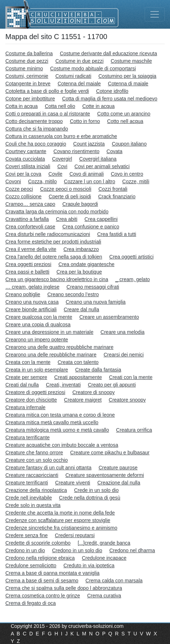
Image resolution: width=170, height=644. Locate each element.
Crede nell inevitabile (29, 498)
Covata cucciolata (25, 159)
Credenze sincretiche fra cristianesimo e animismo (61, 528)
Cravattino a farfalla (27, 219)
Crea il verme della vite (31, 249)
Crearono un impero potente (37, 340)
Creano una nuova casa (32, 302)
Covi (62, 166)
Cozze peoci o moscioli (66, 189)
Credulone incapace (104, 558)
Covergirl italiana (98, 159)
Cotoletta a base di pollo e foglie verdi (47, 91)
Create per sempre (26, 377)
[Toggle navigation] (155, 14)
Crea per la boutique (79, 272)
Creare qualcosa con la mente (39, 317)
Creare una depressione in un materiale (49, 332)
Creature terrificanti (27, 483)
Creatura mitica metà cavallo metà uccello (52, 422)
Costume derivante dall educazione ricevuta (108, 53)
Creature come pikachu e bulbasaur (110, 453)
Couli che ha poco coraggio (36, 144)
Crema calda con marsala (114, 581)
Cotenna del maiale (79, 84)
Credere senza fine (26, 535)
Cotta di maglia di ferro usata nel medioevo (110, 99)
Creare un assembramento (109, 317)
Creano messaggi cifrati (93, 287)
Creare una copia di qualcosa (38, 325)
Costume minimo (24, 68)
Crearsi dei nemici (123, 355)
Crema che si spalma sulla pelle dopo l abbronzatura (64, 588)
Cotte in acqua (98, 106)
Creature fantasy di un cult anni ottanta (48, 468)
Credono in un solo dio (77, 550)
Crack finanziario (117, 196)
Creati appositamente (78, 377)
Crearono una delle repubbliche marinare (51, 355)
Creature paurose (118, 468)
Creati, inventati (63, 385)
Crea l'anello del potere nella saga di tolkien (54, 257)
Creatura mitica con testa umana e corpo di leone (60, 415)
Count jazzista (89, 144)
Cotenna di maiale (128, 84)
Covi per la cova (23, 174)
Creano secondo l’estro (73, 294)
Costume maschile (131, 61)
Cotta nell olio (60, 106)
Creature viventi (73, 483)
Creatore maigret (83, 400)
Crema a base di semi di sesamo (42, 581)
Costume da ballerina (29, 53)
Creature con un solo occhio (37, 460)
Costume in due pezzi (80, 61)
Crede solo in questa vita (33, 505)
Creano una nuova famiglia (96, 302)
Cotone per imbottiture (30, 99)
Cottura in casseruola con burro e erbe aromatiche (61, 136)
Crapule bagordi (80, 204)
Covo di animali (87, 174)
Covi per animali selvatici (102, 166)
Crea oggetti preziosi (28, 264)
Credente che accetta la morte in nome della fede (60, 513)
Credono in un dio (25, 550)
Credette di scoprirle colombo (38, 543)
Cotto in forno (85, 121)
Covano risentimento (76, 151)
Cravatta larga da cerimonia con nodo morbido (57, 212)
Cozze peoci (19, 189)
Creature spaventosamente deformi (105, 475)
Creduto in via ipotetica (89, 565)
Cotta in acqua (21, 106)
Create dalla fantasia (98, 370)
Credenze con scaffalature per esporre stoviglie (58, 520)
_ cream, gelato (133, 279)
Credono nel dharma (132, 550)
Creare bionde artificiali (31, 309)
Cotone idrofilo (112, 91)
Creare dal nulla (81, 309)
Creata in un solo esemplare (37, 370)
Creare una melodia (123, 332)
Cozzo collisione (23, 196)
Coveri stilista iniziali (28, 166)
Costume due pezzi (27, 61)
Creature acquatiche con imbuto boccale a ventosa (62, 445)
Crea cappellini (101, 219)
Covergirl (62, 159)
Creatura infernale (25, 407)
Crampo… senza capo (30, 204)
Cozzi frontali (113, 189)
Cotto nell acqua (125, 121)
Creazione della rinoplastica (36, 490)
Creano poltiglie (23, 294)
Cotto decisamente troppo (34, 121)
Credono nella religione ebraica (40, 558)
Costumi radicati (73, 76)
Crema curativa (104, 596)
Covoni (13, 181)
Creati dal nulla (22, 385)
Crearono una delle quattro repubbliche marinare (59, 347)
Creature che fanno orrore (34, 453)
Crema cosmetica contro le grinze (43, 596)
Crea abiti (67, 219)
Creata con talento (78, 362)
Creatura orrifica (134, 430)
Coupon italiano (129, 144)
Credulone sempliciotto (31, 565)
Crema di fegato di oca (31, 603)
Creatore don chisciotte (31, 400)
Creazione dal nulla (119, 483)
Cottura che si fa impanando (37, 129)
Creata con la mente (28, 362)
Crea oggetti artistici (131, 257)
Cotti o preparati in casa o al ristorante (48, 114)
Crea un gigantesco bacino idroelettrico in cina (57, 279)
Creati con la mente (131, 377)
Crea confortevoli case (30, 227)
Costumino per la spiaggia (127, 76)
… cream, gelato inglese (32, 287)
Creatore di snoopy (93, 392)
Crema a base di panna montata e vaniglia (52, 573)
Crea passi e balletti (27, 272)
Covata (115, 151)
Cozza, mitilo (42, 181)
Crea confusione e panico (91, 227)
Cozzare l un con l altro (90, 181)
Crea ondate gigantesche (86, 264)
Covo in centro (127, 174)
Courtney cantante (26, 151)
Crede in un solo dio (96, 490)
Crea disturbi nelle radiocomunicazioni (48, 234)
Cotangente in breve (28, 84)
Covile (55, 174)
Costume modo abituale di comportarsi (93, 68)
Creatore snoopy (127, 400)
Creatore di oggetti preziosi (35, 392)
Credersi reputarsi (75, 535)
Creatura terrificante (28, 437)
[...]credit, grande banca (104, 543)
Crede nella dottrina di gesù (90, 498)
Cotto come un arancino (124, 114)
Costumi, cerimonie (27, 76)
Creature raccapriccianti (32, 475)
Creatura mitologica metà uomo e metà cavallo (57, 430)
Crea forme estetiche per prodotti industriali (53, 242)
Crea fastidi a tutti (116, 234)
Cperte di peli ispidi (70, 196)
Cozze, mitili (136, 181)
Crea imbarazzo (81, 249)
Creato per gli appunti (112, 385)
